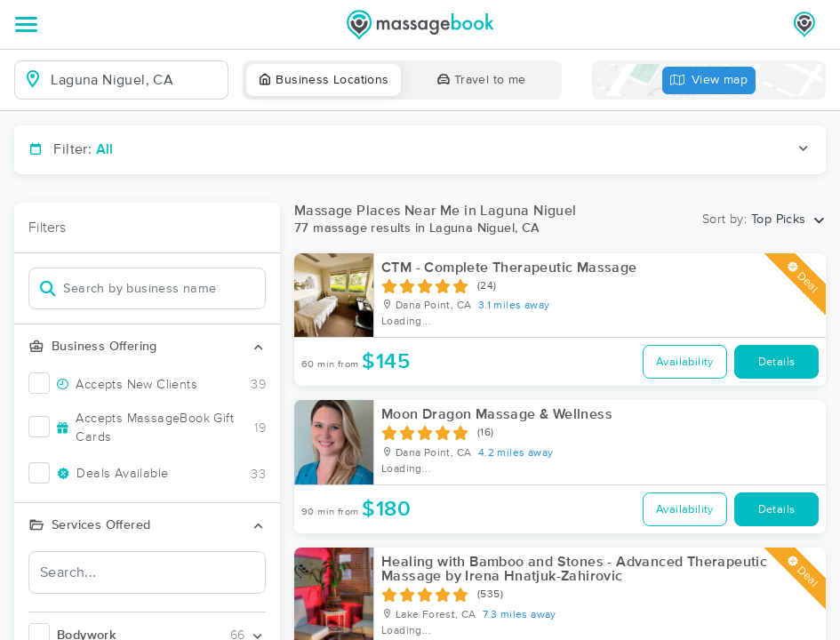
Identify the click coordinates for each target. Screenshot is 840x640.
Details (777, 362)
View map (709, 80)
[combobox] (136, 80)
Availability (685, 362)
